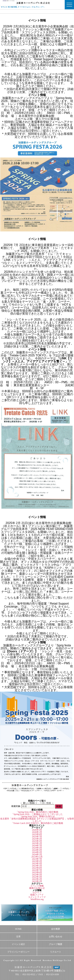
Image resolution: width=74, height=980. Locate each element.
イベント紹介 (18, 944)
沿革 (18, 937)
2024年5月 (37, 848)
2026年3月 (37, 830)
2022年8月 (37, 868)
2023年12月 (37, 857)
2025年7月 (37, 837)
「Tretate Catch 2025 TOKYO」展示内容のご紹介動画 (37, 823)
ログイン (37, 893)
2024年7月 (37, 846)
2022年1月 (37, 881)
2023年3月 (37, 863)
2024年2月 (37, 852)
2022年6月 (37, 872)
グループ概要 (56, 944)
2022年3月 (37, 877)
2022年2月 (37, 879)
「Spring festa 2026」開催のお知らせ (37, 816)
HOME (18, 929)
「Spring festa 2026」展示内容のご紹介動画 (37, 812)
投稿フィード (37, 895)
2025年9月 (37, 834)
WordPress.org (37, 899)
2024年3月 (37, 850)
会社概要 (56, 929)
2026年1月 (37, 832)
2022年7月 (37, 870)
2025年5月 (37, 839)
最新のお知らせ (37, 888)
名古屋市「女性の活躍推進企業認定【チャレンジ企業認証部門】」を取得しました (37, 820)
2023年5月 (37, 861)
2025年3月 (37, 841)
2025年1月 (37, 843)
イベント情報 (37, 886)
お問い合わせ (56, 937)
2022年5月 (37, 875)
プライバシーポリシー (18, 952)
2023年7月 (37, 859)
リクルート (56, 952)
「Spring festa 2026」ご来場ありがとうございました (37, 814)
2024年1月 (37, 854)
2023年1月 (37, 866)
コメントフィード (37, 897)
